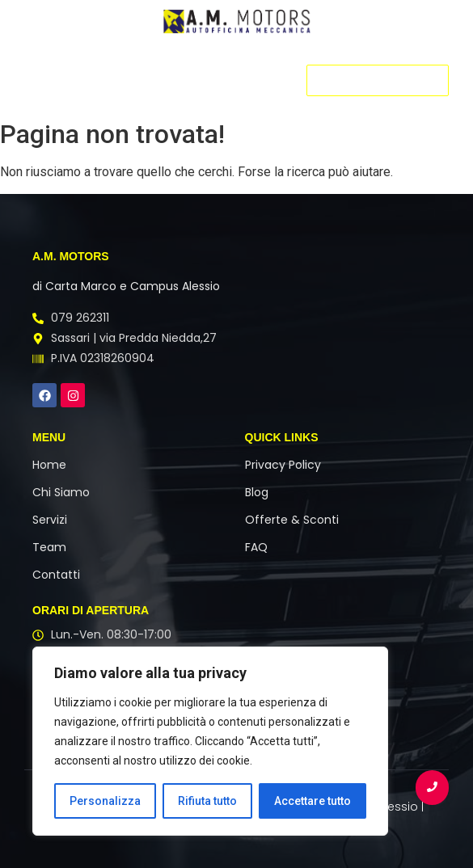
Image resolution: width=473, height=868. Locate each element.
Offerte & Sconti (292, 520)
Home (49, 465)
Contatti (56, 575)
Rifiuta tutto (207, 801)
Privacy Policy (283, 465)
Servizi (50, 520)
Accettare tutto (313, 801)
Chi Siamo (61, 492)
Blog (257, 492)
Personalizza (105, 801)
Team (49, 547)
